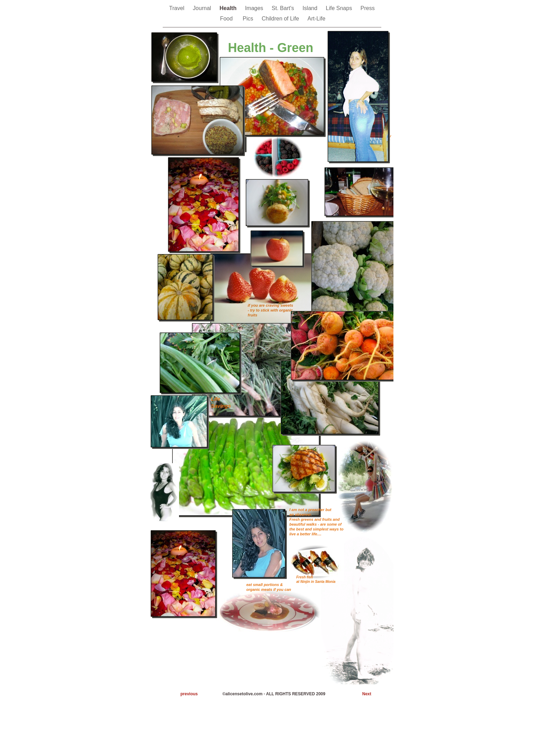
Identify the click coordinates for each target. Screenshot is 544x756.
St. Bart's (284, 8)
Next (367, 694)
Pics (249, 19)
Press (368, 8)
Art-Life (316, 19)
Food (228, 19)
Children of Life (281, 19)
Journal (203, 8)
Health (229, 8)
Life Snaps (340, 8)
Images (255, 8)
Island (311, 8)
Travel (178, 8)
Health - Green (271, 48)
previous (189, 694)
